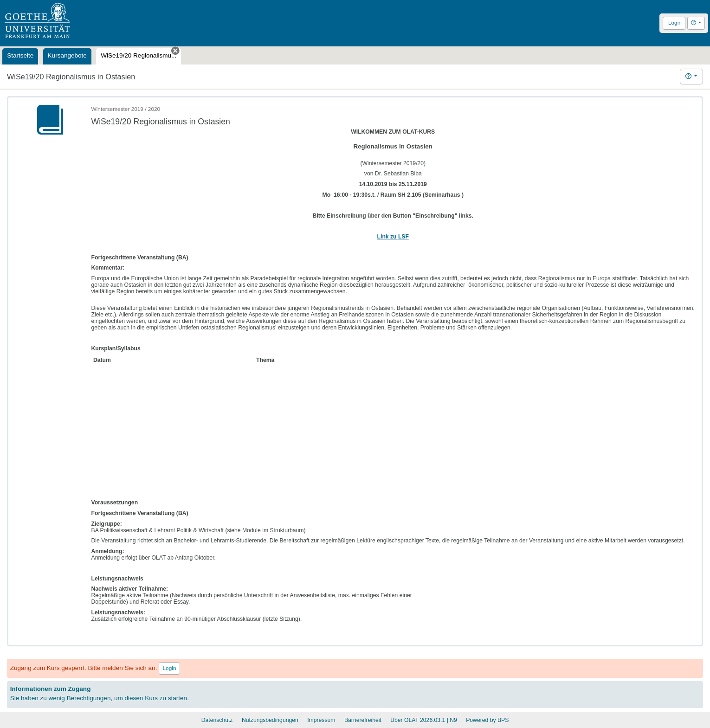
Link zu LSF (393, 237)
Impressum (321, 720)
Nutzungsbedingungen (270, 720)
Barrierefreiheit (363, 720)
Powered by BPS (487, 720)
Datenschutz (217, 720)
